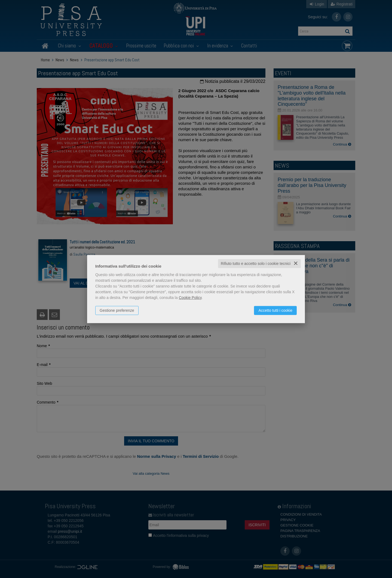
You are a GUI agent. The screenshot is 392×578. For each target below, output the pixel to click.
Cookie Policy (190, 298)
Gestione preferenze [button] (117, 310)
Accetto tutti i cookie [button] (275, 310)
